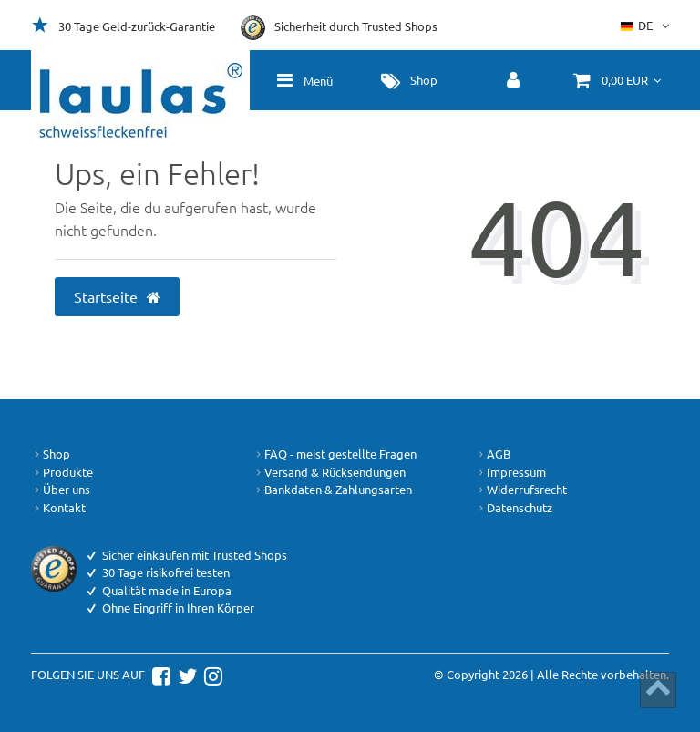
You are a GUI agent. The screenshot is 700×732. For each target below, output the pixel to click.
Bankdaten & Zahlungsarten (332, 490)
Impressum (510, 472)
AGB (493, 454)
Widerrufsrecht (521, 490)
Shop (51, 454)
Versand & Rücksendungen (329, 472)
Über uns (61, 490)
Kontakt (58, 508)
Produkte (62, 472)
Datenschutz (514, 508)
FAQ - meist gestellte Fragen (335, 454)
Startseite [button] (118, 296)
